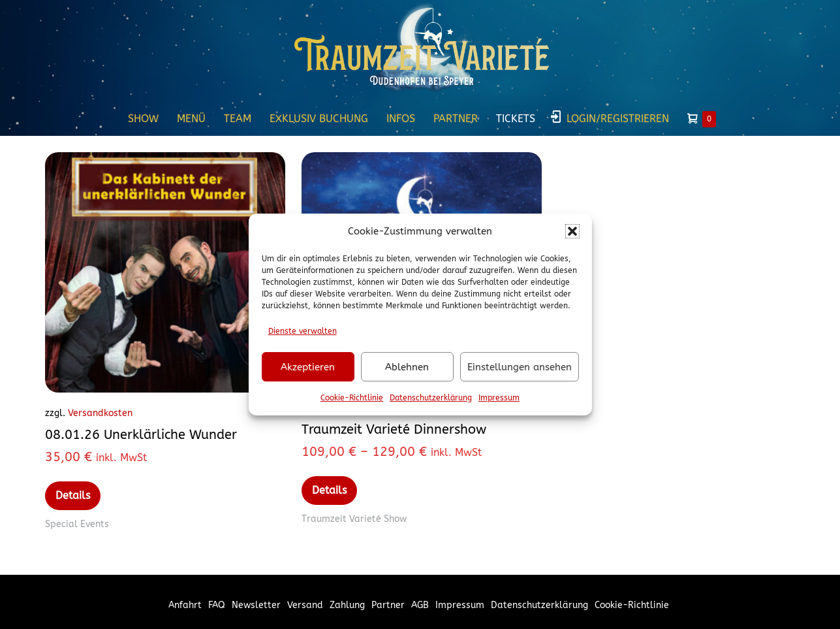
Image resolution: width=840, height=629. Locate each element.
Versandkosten (100, 413)
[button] (572, 231)
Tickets (516, 119)
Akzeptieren (308, 367)
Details (73, 495)
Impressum (499, 398)
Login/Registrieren (618, 119)
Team (238, 119)
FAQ (217, 605)
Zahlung (347, 605)
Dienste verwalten (303, 331)
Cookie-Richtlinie (352, 398)
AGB (420, 605)
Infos (401, 119)
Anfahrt (185, 605)
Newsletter (256, 605)
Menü (191, 119)
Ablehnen (407, 367)
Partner (456, 119)
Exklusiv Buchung (319, 119)
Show (143, 119)
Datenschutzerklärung (431, 398)
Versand (305, 605)
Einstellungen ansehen (520, 367)
